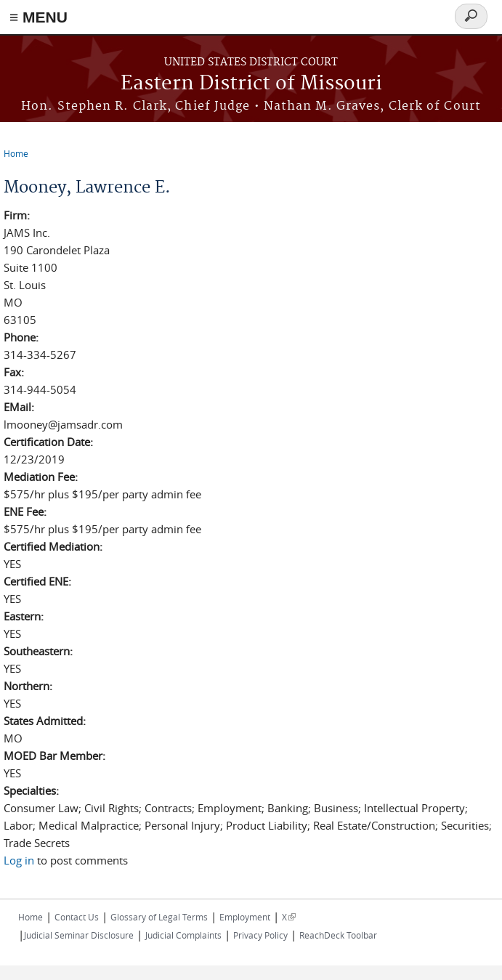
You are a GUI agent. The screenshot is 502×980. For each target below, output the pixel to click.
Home (16, 153)
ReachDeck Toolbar (338, 935)
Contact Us (77, 917)
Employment (245, 917)
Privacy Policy (260, 935)
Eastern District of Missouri (251, 84)
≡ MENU (39, 17)
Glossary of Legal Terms (159, 917)
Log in (19, 860)
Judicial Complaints (183, 935)
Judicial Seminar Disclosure (79, 935)
